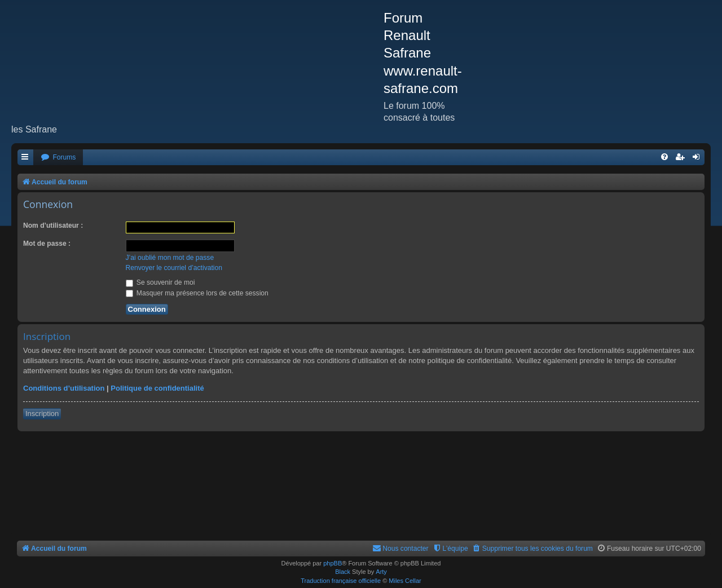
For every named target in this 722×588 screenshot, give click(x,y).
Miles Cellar (405, 581)
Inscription (42, 414)
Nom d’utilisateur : (53, 226)
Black (343, 572)
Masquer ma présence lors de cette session (197, 293)
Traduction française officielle (341, 581)
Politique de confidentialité (157, 388)
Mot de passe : (47, 244)
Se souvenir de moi (160, 282)
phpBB (333, 563)
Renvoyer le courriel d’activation (174, 268)
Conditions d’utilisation (64, 388)
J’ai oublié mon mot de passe (170, 258)
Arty (381, 572)
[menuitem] (58, 158)
